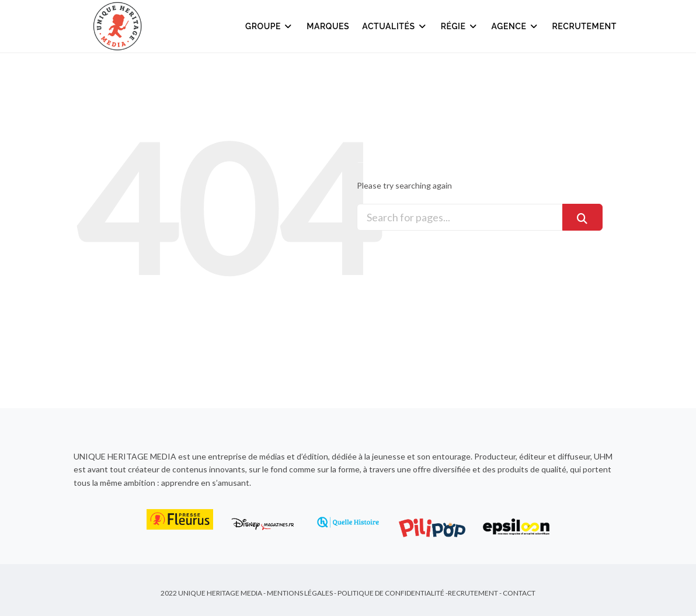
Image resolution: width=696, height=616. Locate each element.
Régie (460, 26)
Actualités (395, 26)
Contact (519, 593)
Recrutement (585, 26)
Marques (328, 26)
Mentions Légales (300, 593)
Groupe (269, 26)
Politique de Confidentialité (391, 593)
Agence (516, 26)
